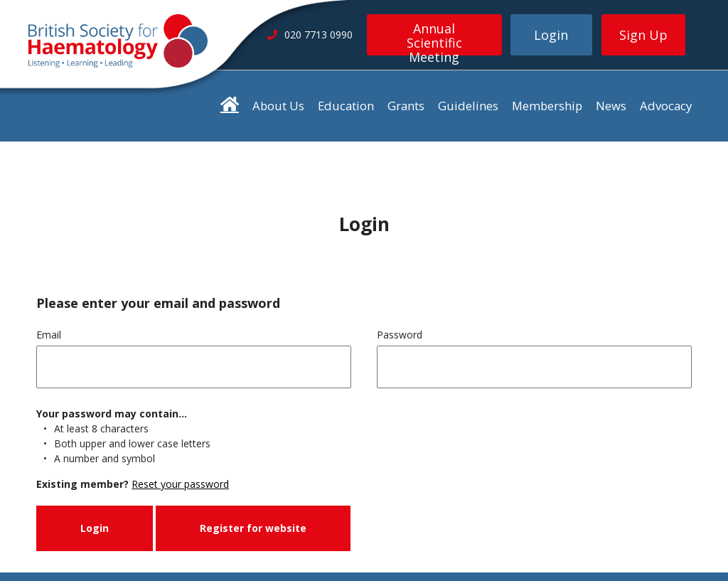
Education (346, 106)
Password (400, 335)
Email (49, 335)
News (611, 106)
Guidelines (468, 106)
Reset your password (180, 484)
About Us (278, 106)
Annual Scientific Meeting (434, 38)
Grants (406, 106)
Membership (547, 106)
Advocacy (666, 106)
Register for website (253, 528)
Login (551, 35)
